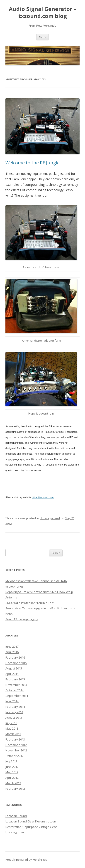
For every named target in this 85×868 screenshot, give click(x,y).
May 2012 (12, 772)
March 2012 (13, 783)
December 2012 (16, 745)
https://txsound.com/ (43, 497)
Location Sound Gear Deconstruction (31, 821)
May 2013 (12, 728)
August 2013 (14, 718)
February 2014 (15, 707)
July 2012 (11, 761)
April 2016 (12, 652)
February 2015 (15, 679)
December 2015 (16, 663)
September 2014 (17, 696)
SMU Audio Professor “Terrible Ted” (30, 603)
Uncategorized (50, 518)
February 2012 (15, 789)
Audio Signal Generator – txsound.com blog (43, 13)
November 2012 (16, 750)
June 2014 (12, 701)
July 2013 (11, 723)
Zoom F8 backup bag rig (22, 619)
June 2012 (12, 767)
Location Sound (16, 816)
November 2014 (16, 685)
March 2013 (13, 734)
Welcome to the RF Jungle (33, 163)
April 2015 (12, 674)
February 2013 (15, 739)
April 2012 (12, 778)
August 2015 (14, 668)
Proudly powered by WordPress (26, 860)
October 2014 (15, 690)
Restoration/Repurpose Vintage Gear (31, 827)
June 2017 (12, 647)
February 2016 (15, 657)
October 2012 (15, 756)
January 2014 (14, 712)
